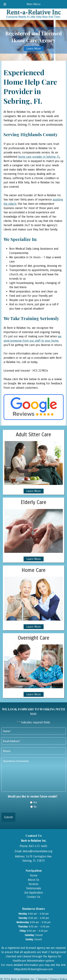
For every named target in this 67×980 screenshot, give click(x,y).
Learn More (34, 49)
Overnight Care (33, 638)
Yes (35, 802)
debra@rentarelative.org (38, 851)
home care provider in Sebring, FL (39, 157)
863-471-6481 (38, 846)
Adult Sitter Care (33, 435)
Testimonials (33, 888)
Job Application (33, 893)
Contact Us (33, 897)
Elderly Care (33, 502)
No (35, 807)
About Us (33, 880)
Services (33, 884)
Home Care (34, 570)
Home (34, 875)
